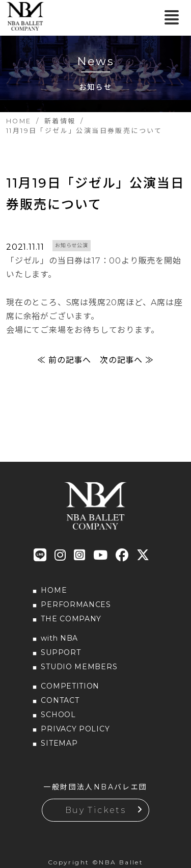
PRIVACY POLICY (75, 729)
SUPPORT (61, 652)
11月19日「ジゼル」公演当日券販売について (95, 193)
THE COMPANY (71, 619)
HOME (54, 590)
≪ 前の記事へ (64, 360)
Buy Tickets (95, 810)
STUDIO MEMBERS (79, 667)
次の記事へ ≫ (127, 360)
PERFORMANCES (76, 604)
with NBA (59, 638)
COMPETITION (70, 686)
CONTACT (60, 700)
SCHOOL (58, 715)
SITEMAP (59, 743)
